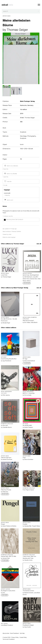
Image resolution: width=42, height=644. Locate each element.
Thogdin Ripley (36, 526)
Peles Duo (5, 492)
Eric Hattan (27, 323)
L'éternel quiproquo (6, 458)
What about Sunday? (28, 321)
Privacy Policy (15, 638)
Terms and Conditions (9, 639)
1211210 (4, 393)
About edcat (6, 634)
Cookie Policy (23, 638)
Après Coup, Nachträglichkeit (31, 275)
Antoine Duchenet (7, 460)
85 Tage (25, 359)
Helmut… (29, 281)
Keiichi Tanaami (29, 428)
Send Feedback (14, 634)
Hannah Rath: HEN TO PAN (8, 557)
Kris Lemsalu (28, 395)
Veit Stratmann (28, 277)
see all (39, 244)
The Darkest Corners (28, 591)
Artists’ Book (7, 16)
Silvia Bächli (34, 323)
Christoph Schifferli (16, 232)
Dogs (24, 458)
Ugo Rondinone (7, 361)
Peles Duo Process (6, 490)
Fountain (25, 524)
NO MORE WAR (27, 426)
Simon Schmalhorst (30, 361)
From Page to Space (28, 490)
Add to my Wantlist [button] (10, 174)
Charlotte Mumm (7, 428)
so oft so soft (4, 426)
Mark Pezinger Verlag (21, 288)
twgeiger (13, 237)
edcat (10, 235)
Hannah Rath (6, 558)
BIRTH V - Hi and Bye (29, 393)
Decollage (23, 136)
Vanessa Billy (28, 526)
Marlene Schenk (29, 593)
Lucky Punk (4, 275)
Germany (30, 106)
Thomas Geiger (17, 30)
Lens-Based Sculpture (7, 625)
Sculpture (23, 132)
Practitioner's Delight (28, 625)
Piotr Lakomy (6, 395)
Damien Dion (34, 279)
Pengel (3, 524)
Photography (32, 136)
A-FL (4, 593)
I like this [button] (8, 181)
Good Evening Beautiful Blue (9, 359)
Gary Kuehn (28, 627)
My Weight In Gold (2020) (8, 591)
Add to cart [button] (9, 200)
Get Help (22, 634)
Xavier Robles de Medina (9, 526)
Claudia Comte (28, 560)
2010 (22, 114)
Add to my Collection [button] (11, 166)
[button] (21, 220)
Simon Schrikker (29, 460)
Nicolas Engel (6, 323)
